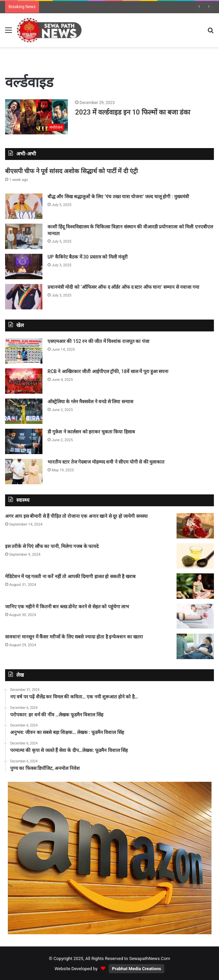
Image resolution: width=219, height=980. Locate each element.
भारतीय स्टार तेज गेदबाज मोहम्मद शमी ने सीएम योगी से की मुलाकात (106, 462)
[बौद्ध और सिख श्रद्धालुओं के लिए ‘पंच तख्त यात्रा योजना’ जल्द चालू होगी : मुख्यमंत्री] (24, 206)
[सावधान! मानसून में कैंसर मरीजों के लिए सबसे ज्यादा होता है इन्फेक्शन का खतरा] (195, 646)
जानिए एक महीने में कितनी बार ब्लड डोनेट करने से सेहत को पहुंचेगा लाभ (67, 607)
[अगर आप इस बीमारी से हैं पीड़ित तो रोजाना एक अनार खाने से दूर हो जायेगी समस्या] (195, 526)
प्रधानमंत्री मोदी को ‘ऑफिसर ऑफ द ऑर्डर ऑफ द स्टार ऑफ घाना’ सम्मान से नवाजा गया (123, 287)
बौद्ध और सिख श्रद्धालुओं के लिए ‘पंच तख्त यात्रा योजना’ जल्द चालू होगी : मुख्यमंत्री (113, 7)
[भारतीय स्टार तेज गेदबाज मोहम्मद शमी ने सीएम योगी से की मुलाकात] (24, 472)
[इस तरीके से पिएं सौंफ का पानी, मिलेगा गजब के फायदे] (195, 556)
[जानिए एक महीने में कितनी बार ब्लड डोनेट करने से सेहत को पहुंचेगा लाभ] (195, 616)
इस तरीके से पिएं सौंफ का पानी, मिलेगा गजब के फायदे (52, 546)
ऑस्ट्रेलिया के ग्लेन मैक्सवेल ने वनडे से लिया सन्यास (90, 402)
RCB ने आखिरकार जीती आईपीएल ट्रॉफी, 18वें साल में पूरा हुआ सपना (108, 371)
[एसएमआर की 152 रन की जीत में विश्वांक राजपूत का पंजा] (24, 351)
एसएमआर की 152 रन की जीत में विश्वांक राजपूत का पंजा (98, 341)
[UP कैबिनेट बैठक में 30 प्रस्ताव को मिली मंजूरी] (24, 267)
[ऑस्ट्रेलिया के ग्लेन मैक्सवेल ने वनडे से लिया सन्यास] (24, 411)
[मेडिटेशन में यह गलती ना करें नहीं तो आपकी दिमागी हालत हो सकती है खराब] (195, 586)
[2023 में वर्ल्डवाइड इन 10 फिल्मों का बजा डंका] (36, 117)
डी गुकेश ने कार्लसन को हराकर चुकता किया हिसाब (91, 432)
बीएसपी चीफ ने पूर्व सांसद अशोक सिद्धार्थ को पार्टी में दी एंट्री (71, 171)
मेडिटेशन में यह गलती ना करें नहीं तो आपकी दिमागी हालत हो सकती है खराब (70, 576)
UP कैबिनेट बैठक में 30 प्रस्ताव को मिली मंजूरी (88, 257)
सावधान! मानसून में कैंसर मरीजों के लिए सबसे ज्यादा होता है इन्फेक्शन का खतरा (74, 637)
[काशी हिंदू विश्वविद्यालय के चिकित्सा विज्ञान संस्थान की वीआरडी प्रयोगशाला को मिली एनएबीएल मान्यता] (24, 236)
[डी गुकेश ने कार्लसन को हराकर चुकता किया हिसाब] (24, 441)
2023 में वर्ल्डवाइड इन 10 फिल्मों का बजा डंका (132, 112)
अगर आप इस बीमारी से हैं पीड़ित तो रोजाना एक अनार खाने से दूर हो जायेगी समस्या (76, 516)
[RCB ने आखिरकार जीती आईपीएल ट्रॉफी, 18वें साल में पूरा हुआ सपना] (24, 381)
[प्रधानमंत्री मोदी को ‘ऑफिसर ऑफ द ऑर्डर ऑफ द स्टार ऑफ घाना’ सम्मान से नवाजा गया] (24, 297)
